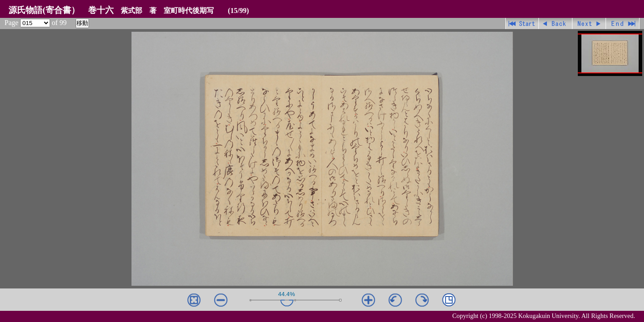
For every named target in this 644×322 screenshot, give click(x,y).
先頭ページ (522, 23)
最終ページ (623, 23)
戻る (556, 23)
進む (589, 23)
